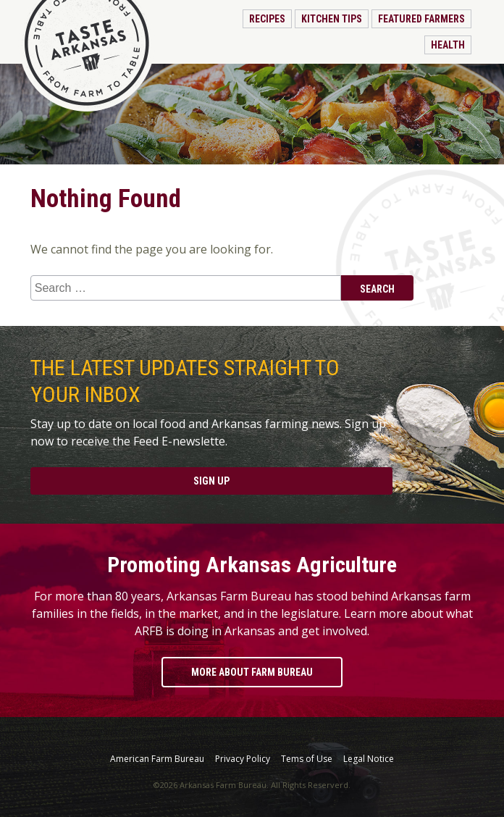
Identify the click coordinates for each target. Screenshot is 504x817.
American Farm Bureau (157, 759)
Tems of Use (307, 759)
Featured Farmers (421, 19)
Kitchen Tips (332, 19)
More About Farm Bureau (252, 672)
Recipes (267, 19)
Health (448, 45)
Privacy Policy (243, 759)
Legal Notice (369, 759)
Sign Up (211, 481)
